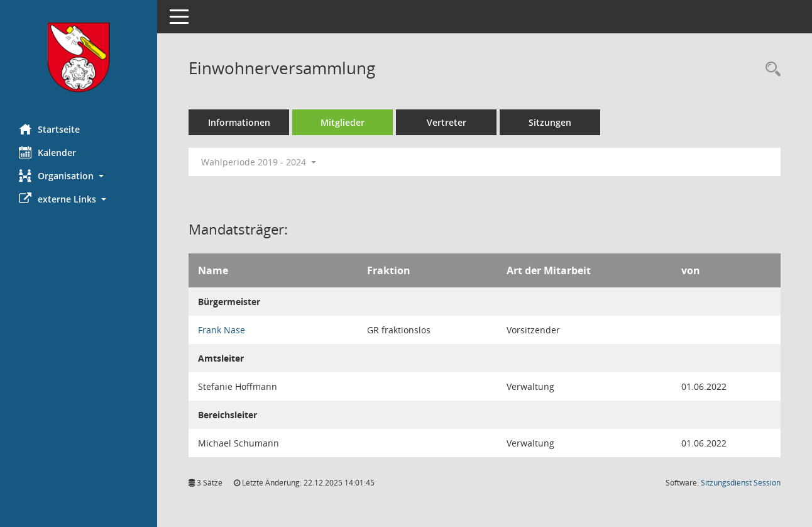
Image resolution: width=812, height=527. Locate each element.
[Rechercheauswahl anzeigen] (770, 69)
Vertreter (447, 122)
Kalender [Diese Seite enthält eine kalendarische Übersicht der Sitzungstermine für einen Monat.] (47, 152)
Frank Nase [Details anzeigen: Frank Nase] (222, 330)
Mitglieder (343, 122)
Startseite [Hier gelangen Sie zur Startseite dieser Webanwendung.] (49, 129)
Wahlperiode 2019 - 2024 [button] (259, 162)
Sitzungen (550, 122)
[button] (79, 176)
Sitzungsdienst (741, 483)
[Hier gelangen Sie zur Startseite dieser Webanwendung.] (79, 57)
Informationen (239, 122)
